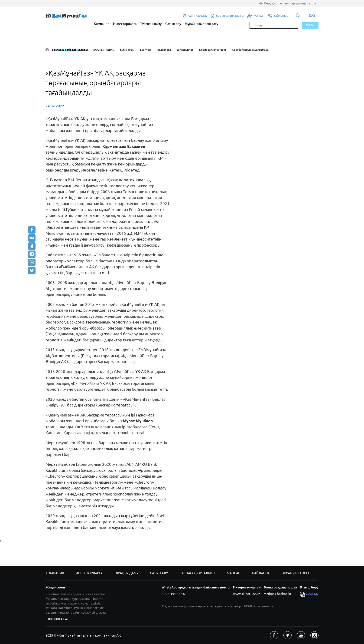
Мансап (234, 573)
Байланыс (261, 573)
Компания (102, 24)
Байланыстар (185, 50)
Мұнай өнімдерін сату (201, 24)
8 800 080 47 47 (57, 619)
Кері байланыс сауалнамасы (250, 50)
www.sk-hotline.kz (247, 594)
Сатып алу (173, 24)
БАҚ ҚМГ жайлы (104, 50)
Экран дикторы (295, 573)
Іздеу (310, 25)
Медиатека (164, 50)
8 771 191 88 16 (173, 594)
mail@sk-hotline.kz (278, 594)
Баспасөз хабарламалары (70, 50)
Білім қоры (127, 50)
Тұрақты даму (151, 24)
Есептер (145, 50)
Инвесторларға (125, 24)
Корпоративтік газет (213, 50)
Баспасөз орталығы (197, 573)
